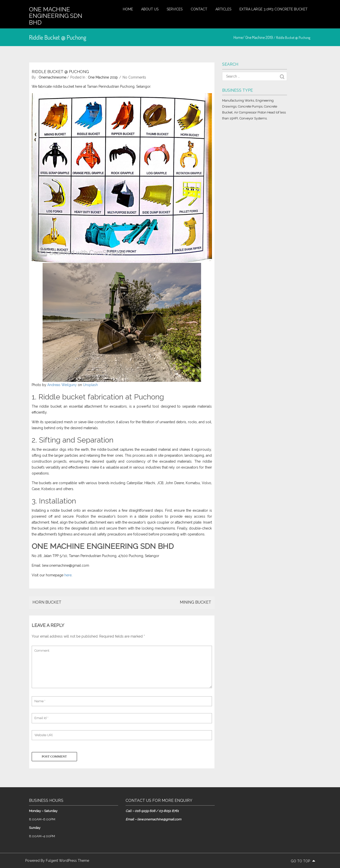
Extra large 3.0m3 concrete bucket (274, 9)
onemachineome (52, 77)
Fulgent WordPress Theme (67, 861)
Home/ (239, 37)
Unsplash (90, 385)
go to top (303, 861)
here (68, 575)
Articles (223, 9)
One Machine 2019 (259, 37)
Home (128, 9)
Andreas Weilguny (62, 385)
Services (175, 9)
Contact (199, 9)
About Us (150, 9)
